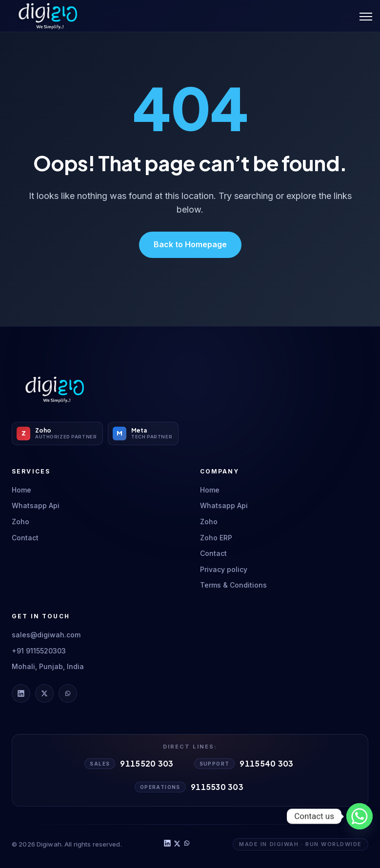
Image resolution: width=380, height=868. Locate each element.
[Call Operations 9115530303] (190, 787)
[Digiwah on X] (44, 693)
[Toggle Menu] (366, 16)
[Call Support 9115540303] (245, 764)
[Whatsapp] (360, 816)
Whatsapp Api (36, 505)
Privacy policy (224, 569)
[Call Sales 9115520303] (130, 764)
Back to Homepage (190, 244)
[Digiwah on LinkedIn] (21, 693)
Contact (25, 538)
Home (21, 490)
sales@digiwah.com (46, 635)
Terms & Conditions (233, 585)
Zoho (20, 522)
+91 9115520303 (39, 651)
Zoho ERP (216, 538)
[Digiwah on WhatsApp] (68, 693)
